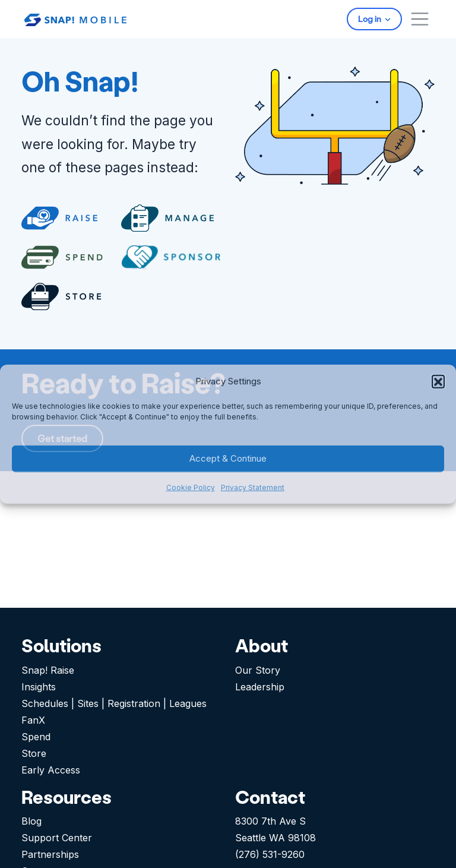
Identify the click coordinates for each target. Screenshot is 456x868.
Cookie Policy (191, 487)
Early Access (51, 770)
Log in (370, 19)
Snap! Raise (48, 670)
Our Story (258, 670)
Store (34, 753)
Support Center (57, 838)
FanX (33, 720)
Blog (31, 821)
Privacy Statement (253, 487)
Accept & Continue (228, 458)
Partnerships (50, 854)
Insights (39, 687)
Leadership (260, 687)
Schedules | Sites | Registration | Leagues (114, 703)
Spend (36, 737)
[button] (438, 381)
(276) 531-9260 (270, 854)
